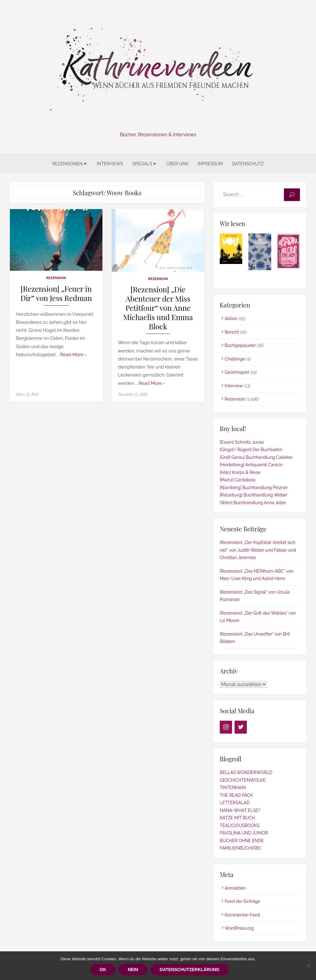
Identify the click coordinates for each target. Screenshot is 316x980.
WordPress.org (239, 928)
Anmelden (235, 888)
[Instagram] (226, 727)
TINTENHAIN (233, 788)
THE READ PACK (236, 795)
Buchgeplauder (240, 345)
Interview (234, 386)
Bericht (232, 332)
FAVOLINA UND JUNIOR (244, 833)
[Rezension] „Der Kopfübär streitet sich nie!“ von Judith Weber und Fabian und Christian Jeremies (258, 550)
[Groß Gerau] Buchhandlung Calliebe (256, 457)
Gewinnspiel (237, 372)
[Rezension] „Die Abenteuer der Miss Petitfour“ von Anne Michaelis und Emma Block (158, 308)
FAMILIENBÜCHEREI (240, 848)
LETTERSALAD (235, 803)
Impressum (210, 164)
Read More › (73, 355)
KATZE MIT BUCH (237, 818)
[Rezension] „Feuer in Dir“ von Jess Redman (56, 293)
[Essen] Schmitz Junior (242, 442)
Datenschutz (248, 164)
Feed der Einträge (242, 901)
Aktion (231, 319)
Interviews (110, 164)
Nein (133, 970)
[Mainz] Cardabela (237, 480)
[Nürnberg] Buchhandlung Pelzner (254, 488)
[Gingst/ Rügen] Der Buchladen (251, 450)
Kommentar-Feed (242, 915)
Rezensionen (67, 164)
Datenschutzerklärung (190, 970)
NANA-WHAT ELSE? (240, 810)
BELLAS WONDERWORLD (246, 772)
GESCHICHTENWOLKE (243, 780)
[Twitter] (241, 727)
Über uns (177, 164)
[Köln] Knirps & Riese (240, 472)
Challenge (235, 359)
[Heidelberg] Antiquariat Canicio (251, 465)
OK (103, 970)
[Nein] (308, 966)
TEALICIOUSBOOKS (240, 826)
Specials (142, 164)
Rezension (56, 278)
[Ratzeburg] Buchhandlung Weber (254, 495)
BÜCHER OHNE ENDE (242, 841)
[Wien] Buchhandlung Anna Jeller (253, 503)
